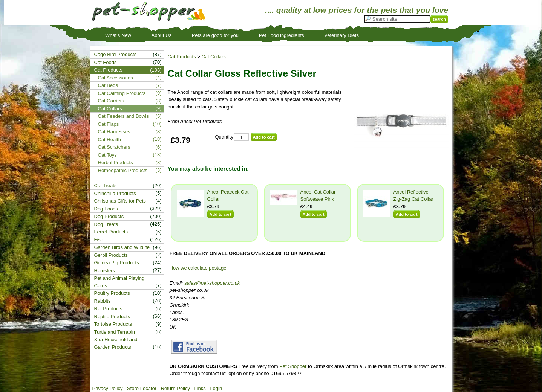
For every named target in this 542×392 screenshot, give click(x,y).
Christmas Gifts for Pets (120, 201)
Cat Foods (106, 62)
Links (200, 388)
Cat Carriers (111, 101)
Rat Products (108, 309)
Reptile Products (112, 316)
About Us (162, 35)
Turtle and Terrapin (115, 332)
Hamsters (105, 271)
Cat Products (182, 57)
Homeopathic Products (123, 170)
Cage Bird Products (116, 54)
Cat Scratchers (114, 147)
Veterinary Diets (341, 35)
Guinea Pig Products (117, 263)
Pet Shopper (293, 366)
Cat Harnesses (114, 132)
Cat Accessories (116, 78)
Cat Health (109, 140)
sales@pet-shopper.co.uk (212, 283)
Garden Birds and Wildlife (122, 247)
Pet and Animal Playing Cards (119, 282)
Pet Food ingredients (282, 35)
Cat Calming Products (122, 93)
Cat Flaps (109, 124)
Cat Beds (108, 85)
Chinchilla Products (115, 193)
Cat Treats (106, 185)
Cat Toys (107, 155)
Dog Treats (106, 224)
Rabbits (103, 301)
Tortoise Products (113, 324)
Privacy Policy (108, 388)
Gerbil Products (111, 255)
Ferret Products (111, 232)
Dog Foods (106, 209)
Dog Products (109, 216)
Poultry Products (112, 293)
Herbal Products (116, 162)
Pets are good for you (215, 35)
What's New (118, 35)
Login (216, 388)
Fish (99, 240)
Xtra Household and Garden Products (116, 343)
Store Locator (142, 388)
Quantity (224, 137)
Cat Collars (213, 57)
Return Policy (175, 388)
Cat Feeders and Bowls (123, 116)
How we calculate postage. (199, 268)
